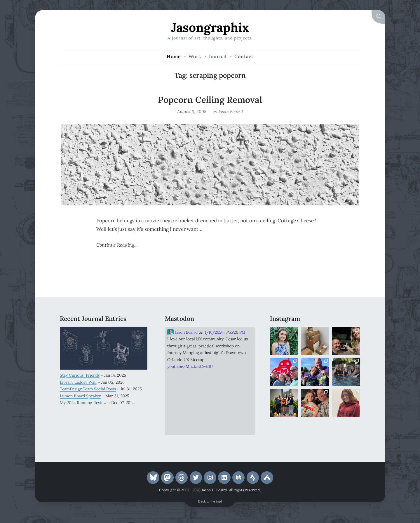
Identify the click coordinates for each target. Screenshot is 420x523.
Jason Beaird (231, 111)
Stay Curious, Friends (80, 375)
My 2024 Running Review (83, 403)
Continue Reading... (117, 245)
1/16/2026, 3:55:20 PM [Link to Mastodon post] (225, 332)
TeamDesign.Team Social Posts (88, 389)
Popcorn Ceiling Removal (210, 100)
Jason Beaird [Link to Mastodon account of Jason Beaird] (182, 332)
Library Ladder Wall (78, 382)
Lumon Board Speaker (80, 396)
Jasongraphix (210, 27)
